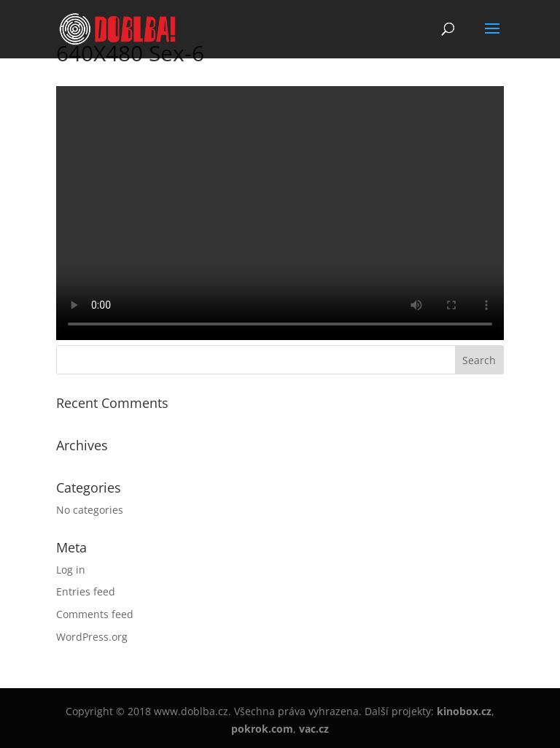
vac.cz (314, 729)
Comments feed (95, 614)
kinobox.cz (464, 711)
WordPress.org (92, 637)
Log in (71, 570)
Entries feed (86, 591)
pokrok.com (262, 729)
